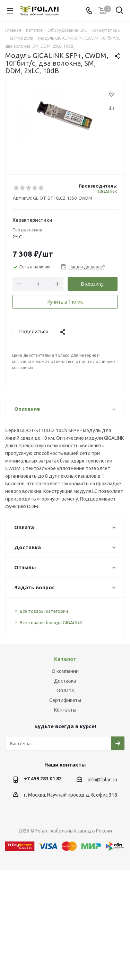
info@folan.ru (102, 780)
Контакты (65, 710)
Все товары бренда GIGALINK (51, 622)
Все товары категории (44, 611)
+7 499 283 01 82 (43, 779)
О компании (65, 671)
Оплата (65, 691)
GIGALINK (107, 191)
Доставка (65, 681)
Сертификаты (65, 700)
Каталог (65, 659)
